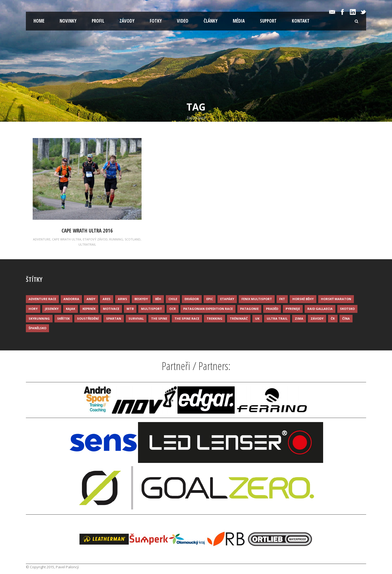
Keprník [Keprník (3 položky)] (89, 309)
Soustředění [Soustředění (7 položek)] (88, 318)
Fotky (156, 21)
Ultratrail (87, 244)
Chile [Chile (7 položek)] (173, 299)
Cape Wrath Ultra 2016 (87, 231)
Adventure (42, 239)
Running (116, 239)
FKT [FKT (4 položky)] (282, 299)
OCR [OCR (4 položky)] (173, 309)
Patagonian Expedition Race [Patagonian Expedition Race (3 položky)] (208, 309)
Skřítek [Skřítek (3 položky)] (63, 318)
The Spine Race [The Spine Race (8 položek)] (187, 318)
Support (268, 21)
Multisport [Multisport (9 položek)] (151, 309)
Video (183, 21)
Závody (127, 21)
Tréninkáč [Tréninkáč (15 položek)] (239, 318)
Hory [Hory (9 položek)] (33, 309)
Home (39, 21)
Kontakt (301, 21)
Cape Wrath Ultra (67, 239)
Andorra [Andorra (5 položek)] (71, 299)
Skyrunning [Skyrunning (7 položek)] (39, 318)
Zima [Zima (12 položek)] (299, 318)
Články (211, 21)
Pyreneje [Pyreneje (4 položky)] (293, 309)
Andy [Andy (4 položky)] (91, 299)
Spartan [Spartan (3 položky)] (114, 318)
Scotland (133, 239)
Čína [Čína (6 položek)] (346, 318)
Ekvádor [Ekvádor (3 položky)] (192, 299)
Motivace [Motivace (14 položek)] (111, 309)
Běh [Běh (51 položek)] (158, 299)
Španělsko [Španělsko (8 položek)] (37, 328)
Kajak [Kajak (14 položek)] (71, 309)
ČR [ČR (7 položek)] (333, 318)
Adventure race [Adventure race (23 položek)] (42, 299)
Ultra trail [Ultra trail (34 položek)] (277, 318)
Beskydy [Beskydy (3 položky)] (141, 299)
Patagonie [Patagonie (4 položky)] (249, 309)
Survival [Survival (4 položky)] (136, 318)
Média (239, 21)
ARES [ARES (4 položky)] (107, 299)
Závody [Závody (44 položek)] (317, 318)
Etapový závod (95, 239)
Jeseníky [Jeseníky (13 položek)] (52, 309)
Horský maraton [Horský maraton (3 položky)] (336, 299)
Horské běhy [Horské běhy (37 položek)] (303, 299)
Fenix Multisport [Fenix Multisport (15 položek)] (257, 299)
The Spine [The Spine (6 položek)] (159, 318)
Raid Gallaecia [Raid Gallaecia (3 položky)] (320, 309)
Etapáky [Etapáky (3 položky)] (227, 299)
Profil (98, 21)
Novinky (68, 21)
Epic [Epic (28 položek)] (210, 299)
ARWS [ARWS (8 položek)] (122, 299)
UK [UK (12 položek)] (257, 318)
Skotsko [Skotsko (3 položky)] (347, 309)
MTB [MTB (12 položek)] (130, 309)
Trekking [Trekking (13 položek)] (215, 318)
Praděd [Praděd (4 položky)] (272, 309)
